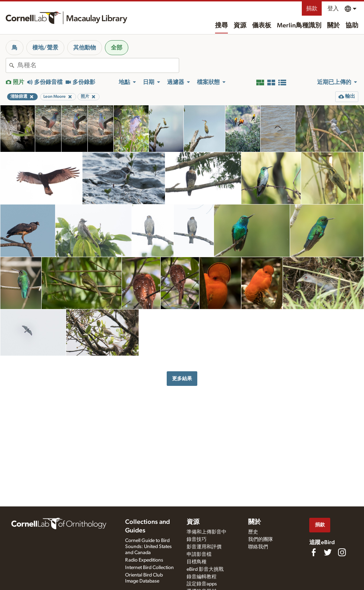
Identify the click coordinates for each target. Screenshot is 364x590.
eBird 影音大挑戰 (205, 569)
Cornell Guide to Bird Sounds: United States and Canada (148, 547)
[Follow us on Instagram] (342, 552)
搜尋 (221, 26)
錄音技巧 (197, 539)
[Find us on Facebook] (314, 552)
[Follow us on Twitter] (328, 552)
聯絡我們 (258, 547)
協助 (352, 26)
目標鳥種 (197, 562)
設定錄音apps (202, 584)
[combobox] (98, 65)
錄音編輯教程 (202, 577)
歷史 (253, 532)
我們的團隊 (261, 539)
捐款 (312, 9)
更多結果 (182, 379)
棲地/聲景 (45, 48)
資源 (240, 26)
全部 (117, 48)
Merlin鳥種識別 (299, 26)
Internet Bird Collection (149, 568)
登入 (333, 9)
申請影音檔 (199, 554)
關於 (333, 26)
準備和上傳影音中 (207, 532)
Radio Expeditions (144, 560)
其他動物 (85, 48)
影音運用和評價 (204, 547)
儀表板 (262, 26)
